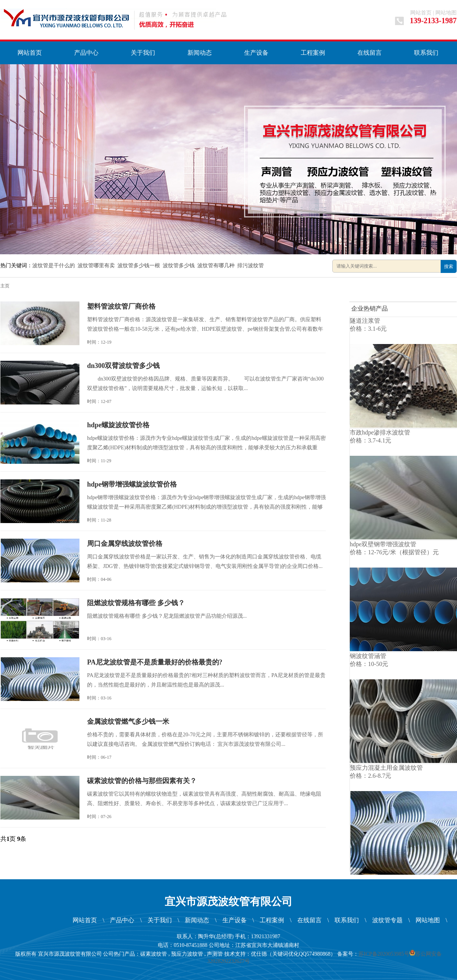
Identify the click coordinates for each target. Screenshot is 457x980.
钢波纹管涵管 (368, 656)
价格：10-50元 (369, 664)
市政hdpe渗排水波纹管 (380, 432)
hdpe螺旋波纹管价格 (118, 425)
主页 (5, 286)
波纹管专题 (387, 920)
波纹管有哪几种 (216, 266)
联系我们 (426, 53)
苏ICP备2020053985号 (384, 954)
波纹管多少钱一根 (139, 266)
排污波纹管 (251, 266)
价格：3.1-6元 (368, 329)
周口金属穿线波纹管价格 (125, 544)
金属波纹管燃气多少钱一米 (128, 722)
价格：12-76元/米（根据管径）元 (394, 552)
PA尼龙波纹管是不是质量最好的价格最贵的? (155, 662)
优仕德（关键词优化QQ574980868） (293, 954)
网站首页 (421, 13)
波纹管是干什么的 (54, 266)
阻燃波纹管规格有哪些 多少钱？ (136, 603)
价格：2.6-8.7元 (371, 776)
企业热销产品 (370, 308)
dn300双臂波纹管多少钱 (123, 366)
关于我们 (143, 53)
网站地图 (446, 13)
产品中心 (86, 53)
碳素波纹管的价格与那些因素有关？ (142, 781)
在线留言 (370, 53)
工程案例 (313, 53)
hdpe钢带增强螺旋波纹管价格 (132, 484)
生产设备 (256, 53)
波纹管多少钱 (179, 266)
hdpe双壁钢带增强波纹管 (383, 544)
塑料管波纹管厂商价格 (121, 306)
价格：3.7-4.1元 (371, 440)
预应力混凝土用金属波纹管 (386, 768)
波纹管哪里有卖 (96, 266)
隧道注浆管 (365, 321)
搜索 (449, 266)
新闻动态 (200, 53)
